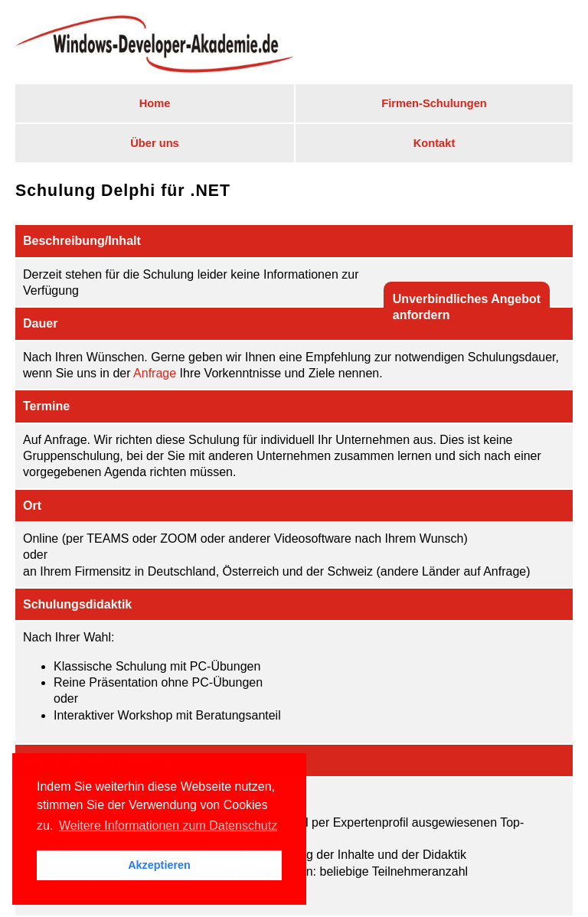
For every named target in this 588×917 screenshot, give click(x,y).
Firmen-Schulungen (434, 103)
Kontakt (434, 143)
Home (155, 103)
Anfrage (155, 373)
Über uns (155, 143)
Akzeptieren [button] (159, 865)
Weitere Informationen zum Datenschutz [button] (168, 826)
